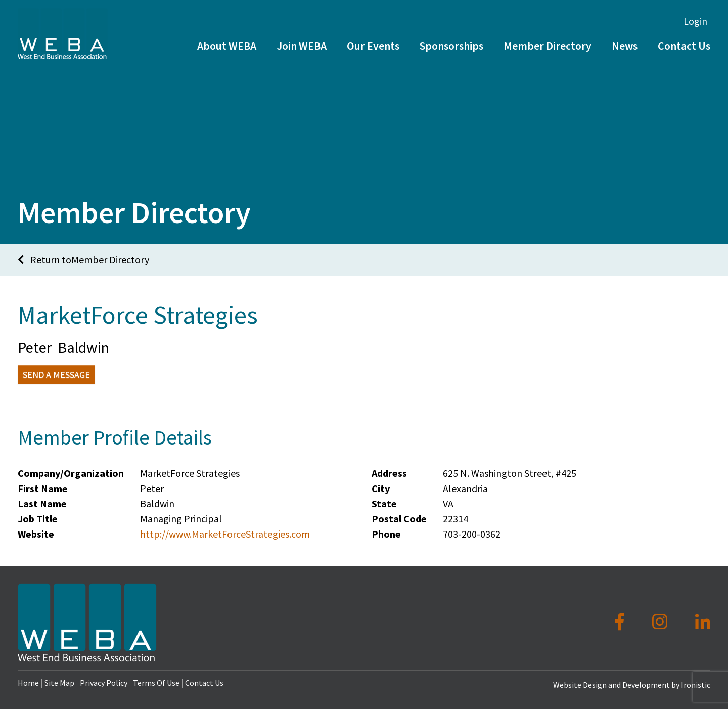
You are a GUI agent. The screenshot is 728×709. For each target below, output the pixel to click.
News (625, 60)
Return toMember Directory (83, 260)
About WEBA (227, 60)
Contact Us (204, 683)
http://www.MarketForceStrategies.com (225, 534)
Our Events (373, 60)
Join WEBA (302, 60)
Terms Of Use (156, 683)
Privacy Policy (104, 683)
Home (28, 683)
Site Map (59, 683)
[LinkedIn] (703, 622)
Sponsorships (451, 60)
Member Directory (548, 60)
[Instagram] (662, 622)
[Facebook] (622, 622)
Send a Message (56, 374)
